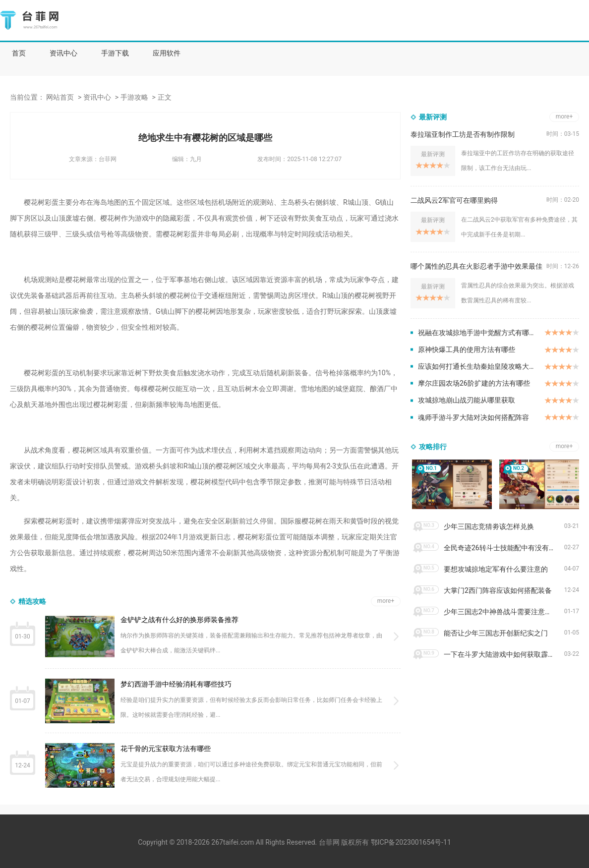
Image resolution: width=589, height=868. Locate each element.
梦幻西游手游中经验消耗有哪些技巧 (176, 684)
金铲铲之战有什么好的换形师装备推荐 (179, 620)
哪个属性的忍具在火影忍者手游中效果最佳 (476, 266)
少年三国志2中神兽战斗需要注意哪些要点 (504, 612)
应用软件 (167, 53)
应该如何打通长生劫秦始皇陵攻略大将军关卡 (481, 366)
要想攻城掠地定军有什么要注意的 (496, 569)
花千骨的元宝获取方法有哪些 (166, 749)
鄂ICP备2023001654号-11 (411, 842)
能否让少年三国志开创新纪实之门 (496, 633)
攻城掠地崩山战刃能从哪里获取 (467, 400)
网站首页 (60, 97)
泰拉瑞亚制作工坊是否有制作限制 (463, 134)
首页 (19, 53)
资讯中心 (63, 53)
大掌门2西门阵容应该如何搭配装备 (498, 590)
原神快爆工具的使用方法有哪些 (467, 349)
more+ (386, 601)
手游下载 (115, 53)
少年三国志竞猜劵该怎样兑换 (489, 526)
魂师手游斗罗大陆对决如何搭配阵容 (473, 417)
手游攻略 (134, 97)
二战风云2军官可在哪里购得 (454, 200)
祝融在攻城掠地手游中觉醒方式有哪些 (477, 333)
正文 (165, 97)
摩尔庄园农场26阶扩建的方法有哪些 (474, 383)
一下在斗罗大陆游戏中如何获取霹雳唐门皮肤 (504, 654)
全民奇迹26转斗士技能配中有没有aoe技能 (504, 548)
